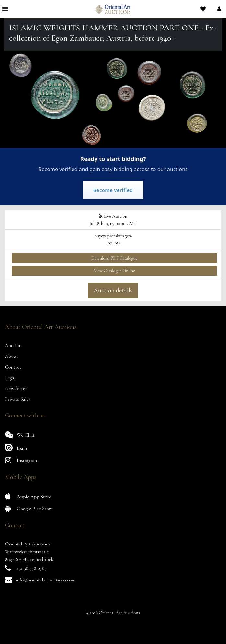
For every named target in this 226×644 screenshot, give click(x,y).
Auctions (14, 345)
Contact (13, 367)
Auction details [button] (113, 290)
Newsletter (16, 388)
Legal (10, 378)
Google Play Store (29, 508)
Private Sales (18, 399)
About (11, 356)
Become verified (113, 190)
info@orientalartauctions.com (45, 580)
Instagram (21, 460)
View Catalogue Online (114, 271)
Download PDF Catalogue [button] (114, 258)
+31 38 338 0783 (32, 568)
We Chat (20, 435)
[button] (218, 9)
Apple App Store (28, 496)
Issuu (16, 447)
